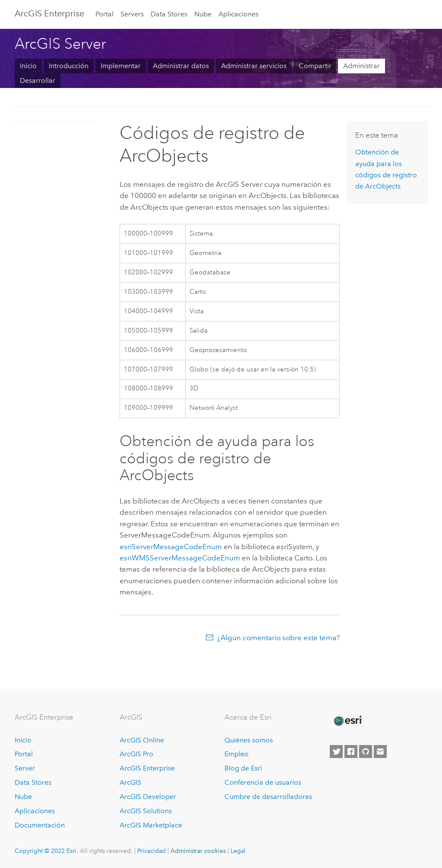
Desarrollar (38, 80)
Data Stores (169, 14)
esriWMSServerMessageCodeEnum (180, 558)
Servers (132, 14)
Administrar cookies (198, 851)
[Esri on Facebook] (351, 752)
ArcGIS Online (142, 740)
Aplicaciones (238, 14)
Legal (238, 851)
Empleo (237, 754)
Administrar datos (181, 66)
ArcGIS (130, 782)
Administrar (361, 66)
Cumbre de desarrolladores (268, 797)
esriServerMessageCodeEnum (171, 547)
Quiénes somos (249, 740)
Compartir (315, 66)
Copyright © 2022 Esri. (46, 851)
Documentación (40, 825)
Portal (104, 14)
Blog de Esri (243, 768)
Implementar (121, 66)
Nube (203, 14)
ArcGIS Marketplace (151, 825)
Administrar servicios (254, 66)
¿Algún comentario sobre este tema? (278, 638)
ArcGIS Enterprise (147, 768)
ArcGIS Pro (136, 754)
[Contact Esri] (380, 752)
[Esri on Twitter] (336, 752)
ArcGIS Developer (148, 797)
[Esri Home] (347, 721)
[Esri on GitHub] (366, 752)
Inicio (28, 66)
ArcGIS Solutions (146, 811)
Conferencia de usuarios (263, 782)
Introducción (69, 66)
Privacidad (152, 851)
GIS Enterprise (49, 13)
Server (25, 768)
